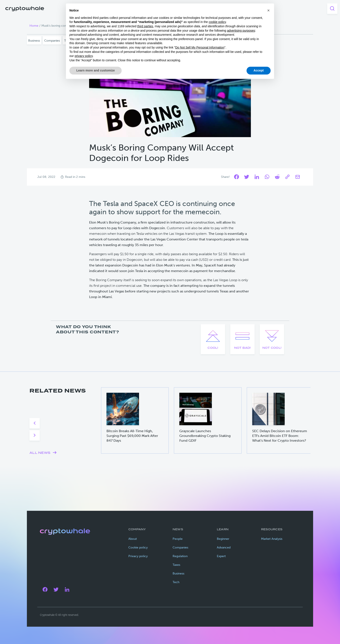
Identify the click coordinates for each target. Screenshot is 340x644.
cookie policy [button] (217, 22)
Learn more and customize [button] (96, 70)
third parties (145, 26)
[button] (268, 10)
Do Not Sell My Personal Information (200, 47)
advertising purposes (241, 31)
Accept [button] (259, 70)
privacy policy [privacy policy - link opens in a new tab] (84, 56)
